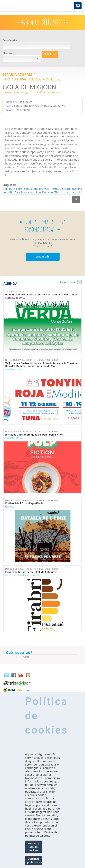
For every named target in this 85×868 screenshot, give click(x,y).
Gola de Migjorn (13, 189)
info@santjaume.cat (47, 92)
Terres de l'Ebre (61, 189)
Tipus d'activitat (10, 40)
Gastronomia (13, 369)
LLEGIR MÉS (42, 257)
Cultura (10, 507)
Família (10, 298)
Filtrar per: (8, 53)
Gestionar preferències (35, 860)
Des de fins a (32, 360)
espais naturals (71, 192)
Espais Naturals (18, 74)
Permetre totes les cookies (33, 847)
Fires (8, 575)
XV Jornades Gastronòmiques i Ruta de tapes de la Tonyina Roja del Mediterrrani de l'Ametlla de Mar (41, 364)
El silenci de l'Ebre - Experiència (24, 503)
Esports (20, 298)
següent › (79, 282)
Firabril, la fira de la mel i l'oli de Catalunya (31, 572)
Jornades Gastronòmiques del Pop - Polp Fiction (34, 435)
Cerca (47, 54)
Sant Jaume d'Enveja (37, 189)
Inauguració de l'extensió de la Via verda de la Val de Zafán (41, 294)
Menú (78, 6)
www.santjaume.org (15, 92)
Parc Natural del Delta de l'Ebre (32, 79)
